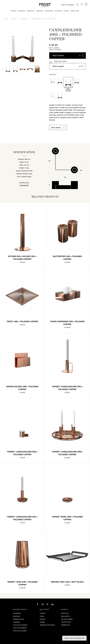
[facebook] (38, 605)
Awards (43, 619)
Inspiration (40, 11)
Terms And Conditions (20, 625)
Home (6, 19)
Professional (49, 11)
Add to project (68, 66)
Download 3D (24, 185)
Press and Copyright (20, 631)
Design (43, 622)
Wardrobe (24, 19)
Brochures (59, 11)
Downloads (17, 613)
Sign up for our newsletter (74, 638)
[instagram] (43, 605)
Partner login (75, 11)
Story (42, 616)
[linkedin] (52, 605)
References (31, 11)
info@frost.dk (65, 625)
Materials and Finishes (48, 625)
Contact (66, 11)
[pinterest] (48, 605)
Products (14, 11)
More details (56, 128)
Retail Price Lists (19, 619)
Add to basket (68, 56)
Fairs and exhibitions (20, 628)
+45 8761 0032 (66, 622)
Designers (22, 11)
